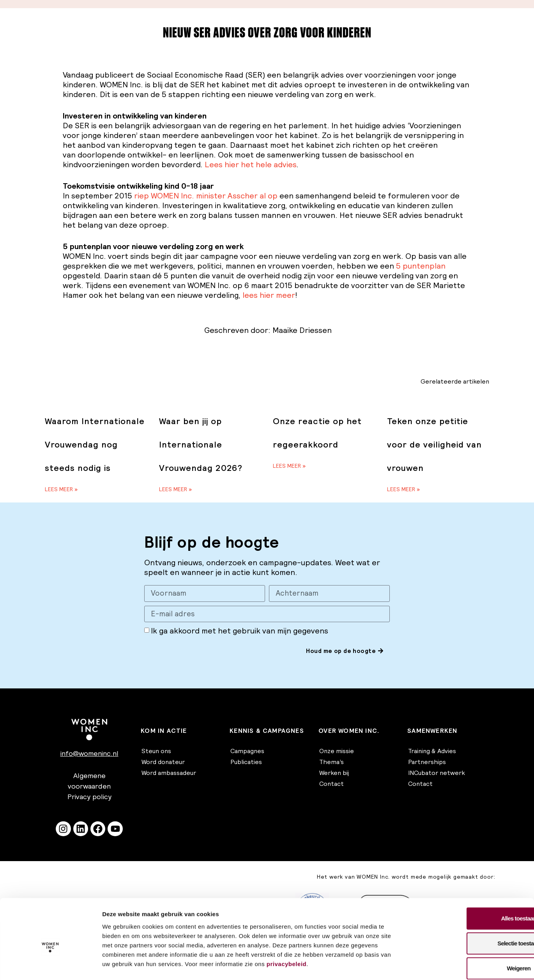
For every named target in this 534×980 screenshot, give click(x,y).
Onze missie (337, 751)
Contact (332, 784)
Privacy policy (89, 797)
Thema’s (332, 762)
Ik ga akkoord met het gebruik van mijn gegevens (240, 632)
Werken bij (334, 773)
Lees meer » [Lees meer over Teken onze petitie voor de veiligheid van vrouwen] (403, 489)
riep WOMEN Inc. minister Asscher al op (206, 196)
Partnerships (427, 762)
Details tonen (421, 965)
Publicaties (246, 762)
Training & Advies (432, 751)
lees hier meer (269, 295)
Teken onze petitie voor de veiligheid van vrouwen (434, 445)
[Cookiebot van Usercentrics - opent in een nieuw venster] (50, 965)
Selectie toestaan (469, 904)
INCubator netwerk (437, 773)
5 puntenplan (421, 266)
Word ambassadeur (169, 773)
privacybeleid (286, 924)
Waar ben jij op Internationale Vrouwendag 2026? (201, 445)
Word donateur (163, 762)
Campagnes (247, 751)
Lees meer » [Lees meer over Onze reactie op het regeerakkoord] (289, 466)
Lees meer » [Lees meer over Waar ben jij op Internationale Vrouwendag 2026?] (175, 489)
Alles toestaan (469, 879)
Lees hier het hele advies (250, 165)
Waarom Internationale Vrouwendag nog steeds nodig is (95, 445)
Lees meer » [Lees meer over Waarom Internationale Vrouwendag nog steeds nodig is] (61, 489)
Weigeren (469, 929)
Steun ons (156, 751)
